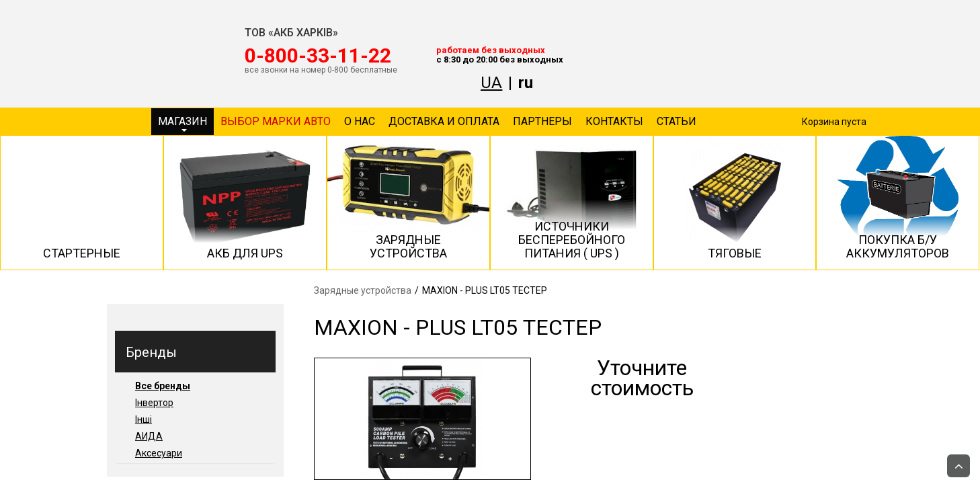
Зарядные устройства (363, 290)
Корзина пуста (834, 122)
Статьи (677, 121)
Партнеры (542, 121)
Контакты (614, 121)
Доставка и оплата (444, 121)
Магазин (182, 123)
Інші (144, 419)
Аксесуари (159, 453)
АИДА (149, 436)
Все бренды (163, 386)
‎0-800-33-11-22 (318, 56)
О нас (360, 121)
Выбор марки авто (276, 121)
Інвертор (154, 403)
